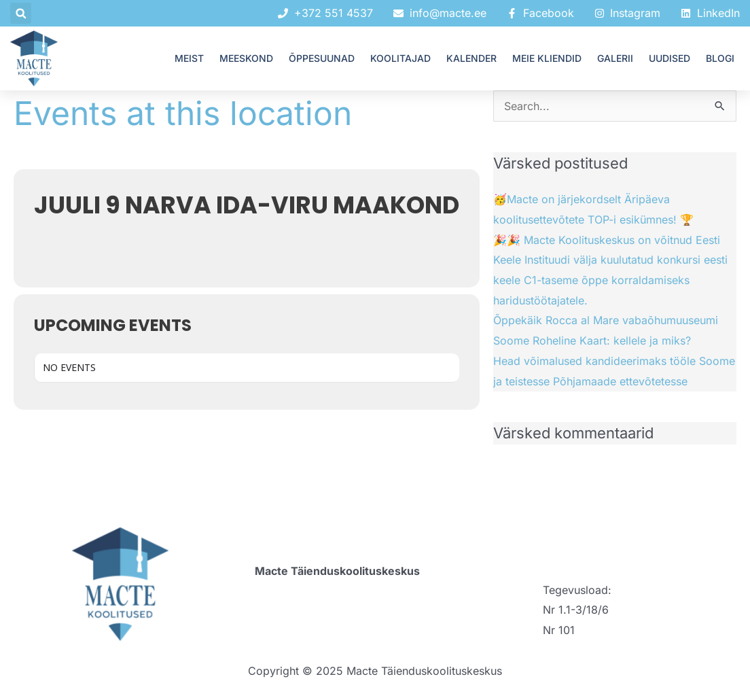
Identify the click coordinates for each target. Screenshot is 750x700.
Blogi (720, 58)
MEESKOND (246, 58)
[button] (21, 13)
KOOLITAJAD (400, 58)
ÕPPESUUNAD (322, 58)
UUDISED (669, 58)
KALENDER (471, 58)
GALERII (615, 58)
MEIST (189, 58)
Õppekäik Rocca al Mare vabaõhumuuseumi (606, 320)
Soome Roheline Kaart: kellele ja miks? (592, 340)
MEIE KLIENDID (547, 58)
